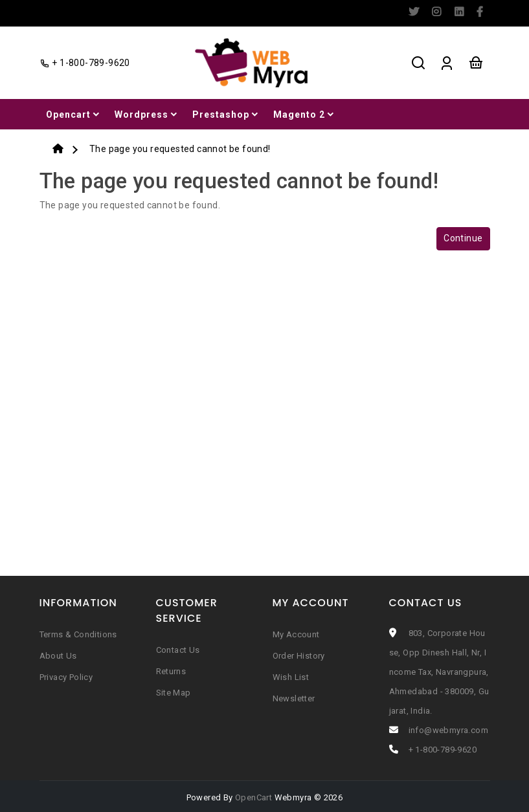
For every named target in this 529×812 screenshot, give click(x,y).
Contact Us (178, 650)
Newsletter (294, 698)
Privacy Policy (66, 677)
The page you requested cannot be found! (180, 149)
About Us (58, 656)
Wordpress (147, 115)
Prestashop (226, 115)
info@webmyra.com (448, 730)
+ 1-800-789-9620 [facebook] (85, 63)
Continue (463, 238)
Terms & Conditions (78, 634)
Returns (171, 671)
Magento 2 (305, 115)
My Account (296, 634)
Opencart (74, 115)
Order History (299, 656)
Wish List (291, 677)
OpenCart (253, 797)
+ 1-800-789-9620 (443, 750)
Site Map (174, 693)
